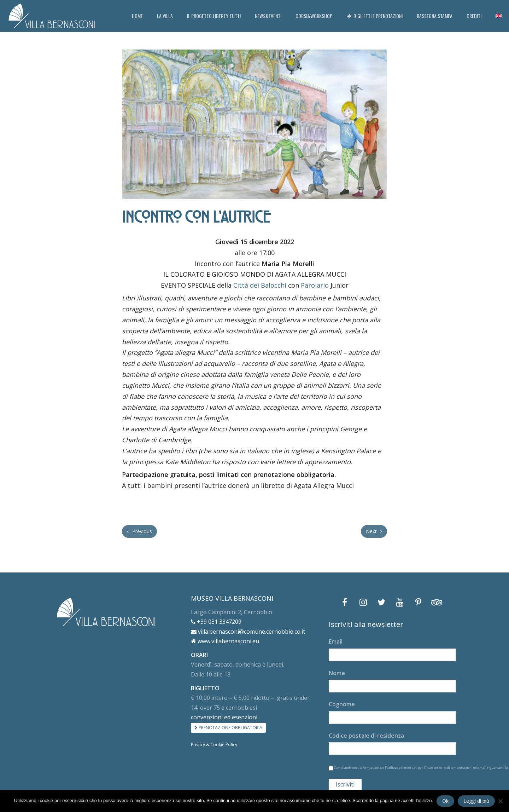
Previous (139, 531)
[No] (500, 801)
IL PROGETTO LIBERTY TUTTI (214, 16)
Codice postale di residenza (366, 736)
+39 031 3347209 (216, 622)
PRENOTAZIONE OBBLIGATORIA (228, 728)
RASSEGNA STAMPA (435, 16)
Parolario (315, 285)
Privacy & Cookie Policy (214, 745)
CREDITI (474, 16)
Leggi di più (476, 801)
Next (374, 531)
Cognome (342, 704)
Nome (337, 673)
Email (336, 641)
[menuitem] (499, 16)
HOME (137, 16)
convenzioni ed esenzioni (224, 717)
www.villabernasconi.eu (225, 641)
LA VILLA (165, 16)
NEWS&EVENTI (268, 16)
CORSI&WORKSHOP (314, 16)
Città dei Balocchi (260, 285)
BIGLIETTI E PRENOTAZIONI (375, 16)
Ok (445, 801)
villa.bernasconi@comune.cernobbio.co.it (248, 632)
